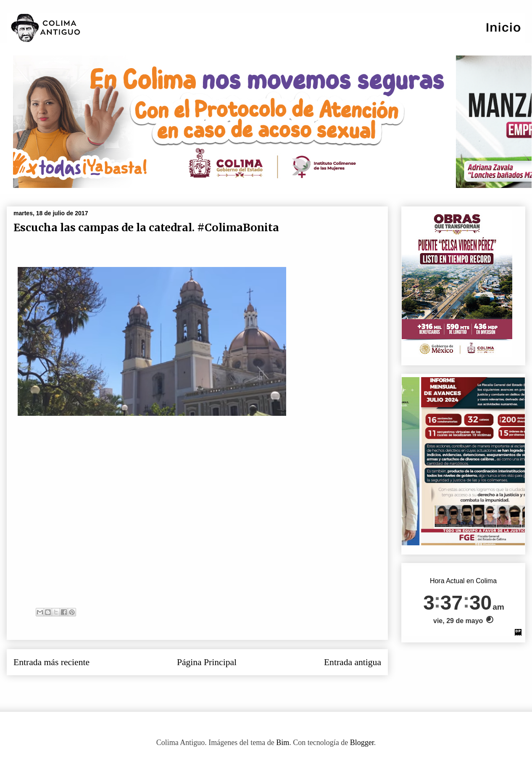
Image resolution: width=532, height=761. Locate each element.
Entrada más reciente (51, 662)
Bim (283, 743)
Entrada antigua (353, 662)
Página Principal (207, 662)
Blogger (362, 743)
